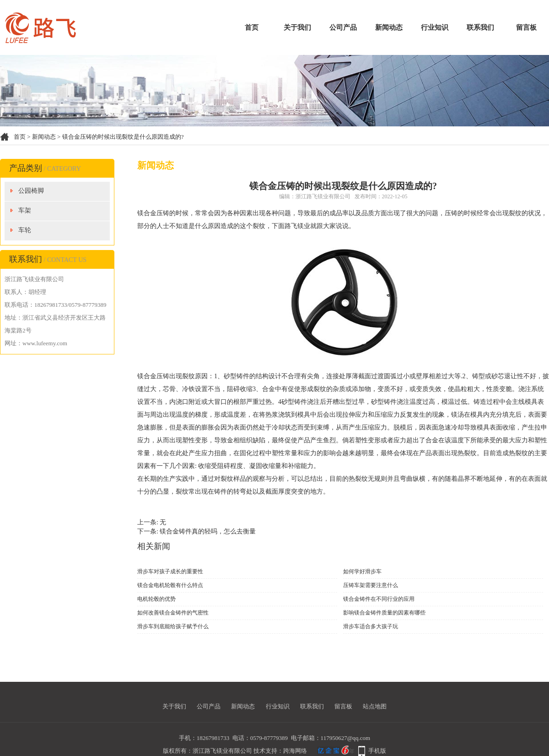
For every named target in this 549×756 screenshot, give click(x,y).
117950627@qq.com (346, 738)
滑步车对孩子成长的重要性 (170, 571)
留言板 (526, 27)
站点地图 (375, 706)
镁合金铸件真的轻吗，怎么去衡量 (208, 531)
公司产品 (343, 27)
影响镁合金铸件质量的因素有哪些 (384, 613)
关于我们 (297, 27)
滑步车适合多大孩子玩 (371, 626)
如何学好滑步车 (362, 571)
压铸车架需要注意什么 (371, 585)
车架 (25, 210)
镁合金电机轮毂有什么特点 (170, 585)
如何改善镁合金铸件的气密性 (173, 613)
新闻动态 (389, 27)
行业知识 (435, 27)
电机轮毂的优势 (156, 599)
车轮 (25, 230)
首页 (252, 27)
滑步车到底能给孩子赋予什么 (173, 626)
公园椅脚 (31, 191)
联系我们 (480, 27)
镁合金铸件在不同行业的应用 (379, 599)
